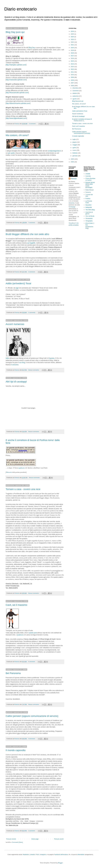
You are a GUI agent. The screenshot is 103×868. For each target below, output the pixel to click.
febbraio (75, 153)
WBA (7, 358)
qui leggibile (31, 243)
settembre (76, 96)
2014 (73, 64)
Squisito (52, 358)
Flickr (37, 854)
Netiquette (89, 207)
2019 (73, 50)
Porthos (88, 199)
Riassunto (9, 472)
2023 (73, 39)
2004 (73, 162)
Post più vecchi (59, 839)
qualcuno (21, 468)
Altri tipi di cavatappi (16, 382)
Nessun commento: (34, 370)
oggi (17, 288)
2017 (73, 56)
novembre (76, 91)
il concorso (15, 365)
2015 (73, 61)
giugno (75, 142)
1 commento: (32, 312)
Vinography (89, 221)
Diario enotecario (20, 9)
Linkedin (32, 854)
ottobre (75, 93)
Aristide (88, 174)
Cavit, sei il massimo (16, 605)
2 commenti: (33, 124)
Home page (35, 839)
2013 (73, 67)
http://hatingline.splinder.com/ (16, 65)
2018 (73, 53)
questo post (33, 633)
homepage (72, 207)
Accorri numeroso (15, 324)
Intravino (88, 192)
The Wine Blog (90, 210)
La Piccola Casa (89, 202)
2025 (73, 34)
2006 (73, 86)
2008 (73, 80)
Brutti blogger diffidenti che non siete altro (27, 234)
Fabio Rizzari (90, 190)
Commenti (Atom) (17, 842)
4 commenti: (32, 662)
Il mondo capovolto (16, 750)
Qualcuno (20, 635)
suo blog (22, 362)
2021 (73, 45)
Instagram (43, 854)
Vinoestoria (89, 218)
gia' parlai (11, 153)
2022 (73, 42)
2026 (73, 31)
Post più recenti (11, 839)
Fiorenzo (74, 179)
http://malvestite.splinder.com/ (16, 80)
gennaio (75, 156)
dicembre (76, 88)
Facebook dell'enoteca (61, 854)
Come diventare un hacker (90, 179)
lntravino (71, 203)
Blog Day (32, 48)
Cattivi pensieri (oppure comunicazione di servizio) (32, 716)
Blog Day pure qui (15, 32)
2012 (73, 69)
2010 (73, 75)
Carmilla (88, 176)
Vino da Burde (90, 216)
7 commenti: (32, 223)
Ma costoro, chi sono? (17, 135)
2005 (73, 159)
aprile (74, 148)
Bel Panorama (13, 673)
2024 (73, 37)
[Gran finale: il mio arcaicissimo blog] (90, 226)
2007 (73, 83)
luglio (74, 139)
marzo (75, 150)
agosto (75, 99)
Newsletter (81, 854)
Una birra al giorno (89, 213)
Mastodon (26, 854)
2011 (73, 72)
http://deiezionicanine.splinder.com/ (18, 103)
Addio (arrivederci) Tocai (18, 283)
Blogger (60, 863)
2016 (73, 58)
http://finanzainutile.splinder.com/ (17, 93)
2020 (73, 48)
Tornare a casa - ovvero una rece (23, 489)
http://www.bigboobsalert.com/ (16, 118)
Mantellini (88, 205)
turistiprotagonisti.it (54, 151)
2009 (73, 77)
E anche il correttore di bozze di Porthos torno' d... (82, 120)
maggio (75, 145)
